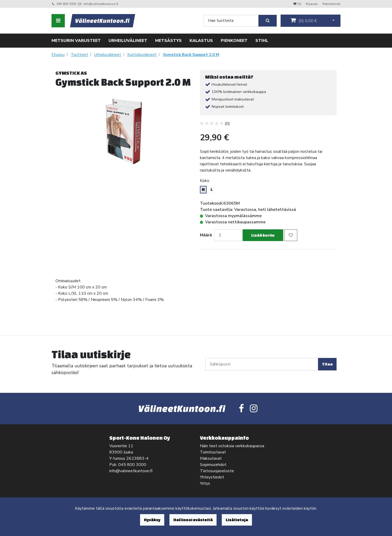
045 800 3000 (66, 4)
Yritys (205, 483)
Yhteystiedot (212, 477)
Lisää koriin (263, 235)
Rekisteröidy (331, 4)
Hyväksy (152, 520)
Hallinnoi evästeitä (193, 520)
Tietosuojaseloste (217, 471)
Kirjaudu (312, 4)
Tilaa (327, 364)
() (304, 21)
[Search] (231, 21)
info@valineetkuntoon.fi (101, 4)
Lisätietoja (237, 520)
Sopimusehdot (213, 465)
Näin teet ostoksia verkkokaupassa (232, 446)
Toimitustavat (213, 452)
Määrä (206, 235)
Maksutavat (211, 458)
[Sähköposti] (262, 364)
